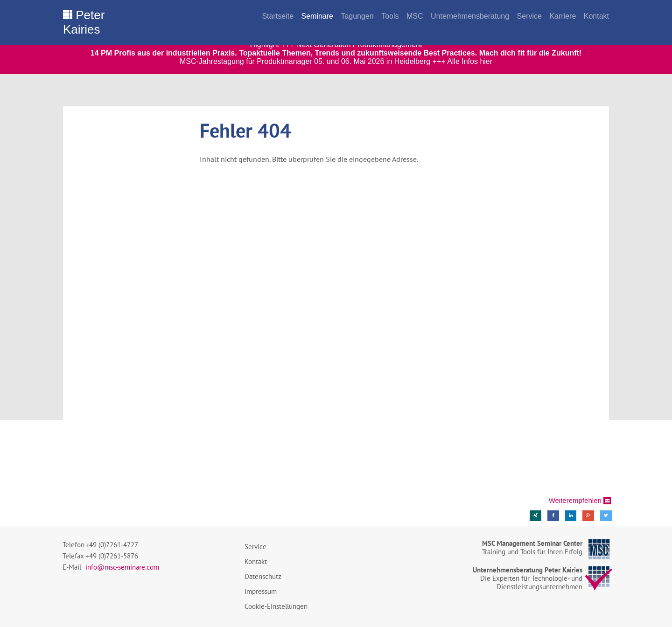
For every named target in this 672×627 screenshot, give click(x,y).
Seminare (317, 16)
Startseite (278, 16)
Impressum (261, 591)
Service (529, 16)
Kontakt (596, 16)
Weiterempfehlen (575, 500)
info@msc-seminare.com (122, 567)
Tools (390, 16)
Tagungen (357, 16)
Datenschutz (263, 576)
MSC (415, 16)
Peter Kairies (84, 22)
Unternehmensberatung (470, 16)
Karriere (563, 16)
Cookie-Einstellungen (276, 606)
